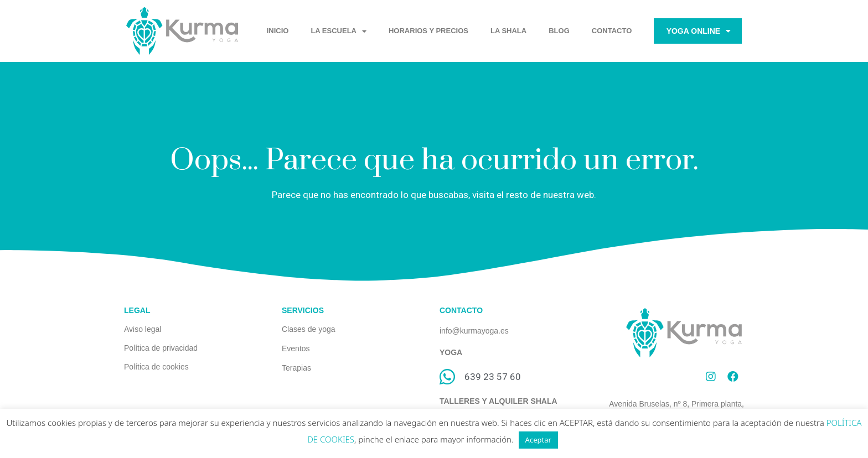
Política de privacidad (161, 348)
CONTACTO (612, 31)
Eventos (296, 348)
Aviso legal (143, 329)
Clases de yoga (309, 329)
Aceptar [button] (538, 440)
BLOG (559, 31)
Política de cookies (156, 367)
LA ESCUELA (339, 31)
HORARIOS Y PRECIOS (428, 31)
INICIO (278, 31)
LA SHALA (508, 31)
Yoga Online (699, 31)
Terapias (296, 368)
